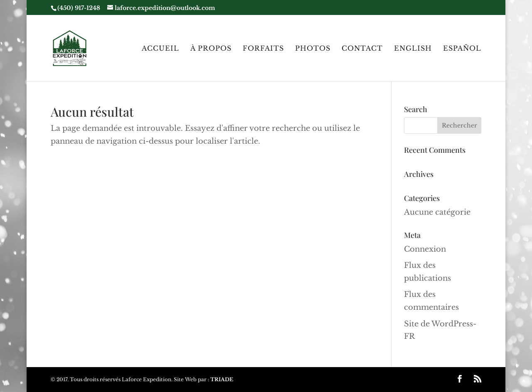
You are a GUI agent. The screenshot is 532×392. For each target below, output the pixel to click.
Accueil (160, 49)
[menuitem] (413, 63)
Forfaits (263, 49)
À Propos (211, 49)
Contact (362, 49)
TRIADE (222, 379)
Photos (313, 49)
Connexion (425, 249)
